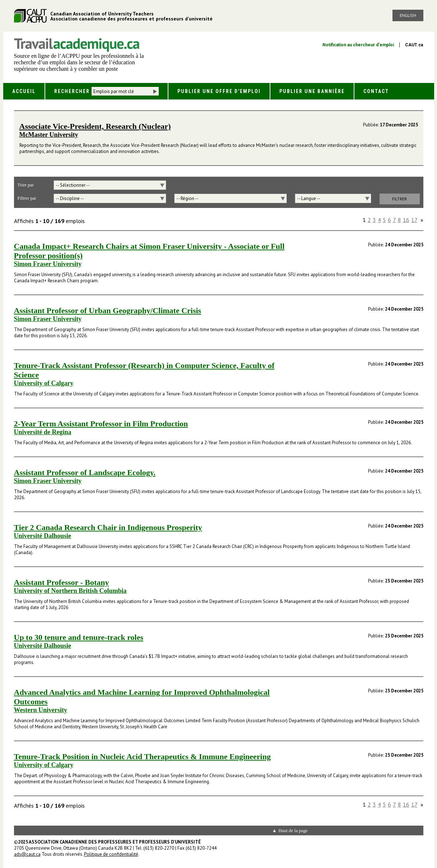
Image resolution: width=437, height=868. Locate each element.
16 (406, 220)
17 (414, 220)
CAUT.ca (414, 45)
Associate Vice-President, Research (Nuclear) (95, 126)
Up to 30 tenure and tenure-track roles (79, 637)
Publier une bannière (312, 91)
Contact (376, 91)
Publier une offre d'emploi (219, 91)
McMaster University (49, 135)
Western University (41, 710)
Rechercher (72, 91)
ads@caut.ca (27, 854)
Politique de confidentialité (111, 854)
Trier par (26, 185)
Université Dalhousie (43, 536)
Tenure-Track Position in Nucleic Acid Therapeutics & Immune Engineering (142, 756)
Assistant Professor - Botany (62, 582)
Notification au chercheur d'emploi (358, 45)
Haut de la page (293, 830)
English (408, 15)
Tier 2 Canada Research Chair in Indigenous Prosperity (108, 527)
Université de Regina (43, 432)
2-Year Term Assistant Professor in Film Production (101, 424)
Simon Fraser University (48, 264)
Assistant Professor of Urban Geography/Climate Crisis (108, 310)
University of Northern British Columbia (70, 591)
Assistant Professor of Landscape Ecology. (85, 472)
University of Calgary (44, 383)
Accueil (24, 91)
